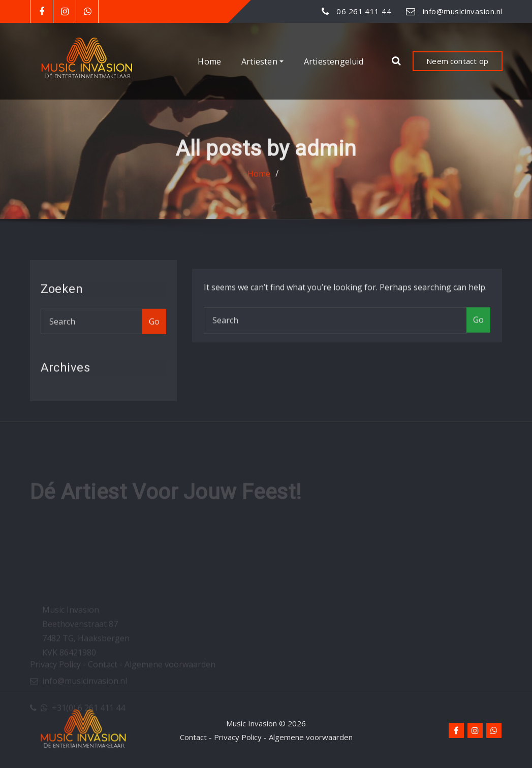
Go (154, 329)
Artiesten (262, 61)
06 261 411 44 (364, 11)
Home (209, 61)
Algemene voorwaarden (311, 737)
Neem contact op (457, 61)
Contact (193, 737)
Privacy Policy (238, 737)
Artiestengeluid (334, 61)
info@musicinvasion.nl (462, 11)
